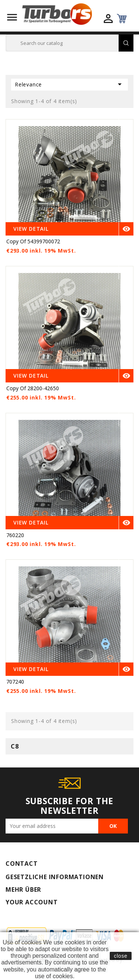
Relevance (69, 84)
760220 (15, 535)
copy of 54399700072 (33, 241)
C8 (15, 746)
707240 (15, 682)
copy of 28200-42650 (33, 388)
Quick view (126, 126)
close (121, 956)
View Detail (31, 229)
